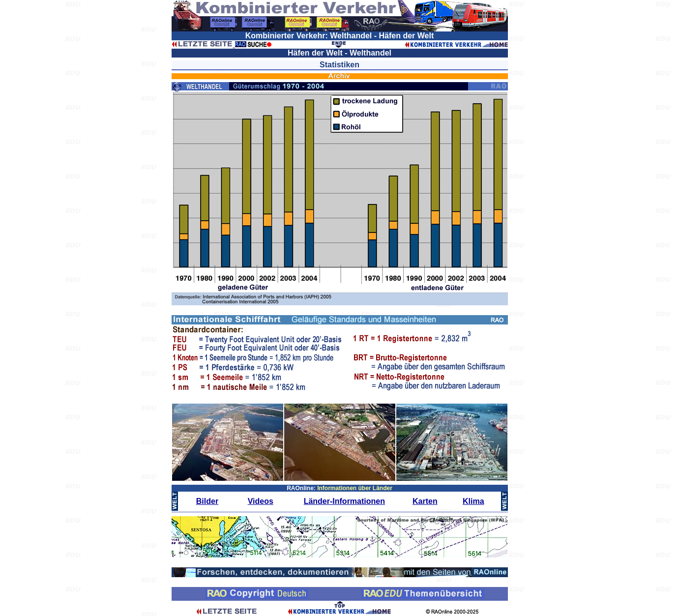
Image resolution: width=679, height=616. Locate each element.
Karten (425, 501)
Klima (473, 501)
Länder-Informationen (344, 501)
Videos (261, 501)
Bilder (207, 501)
